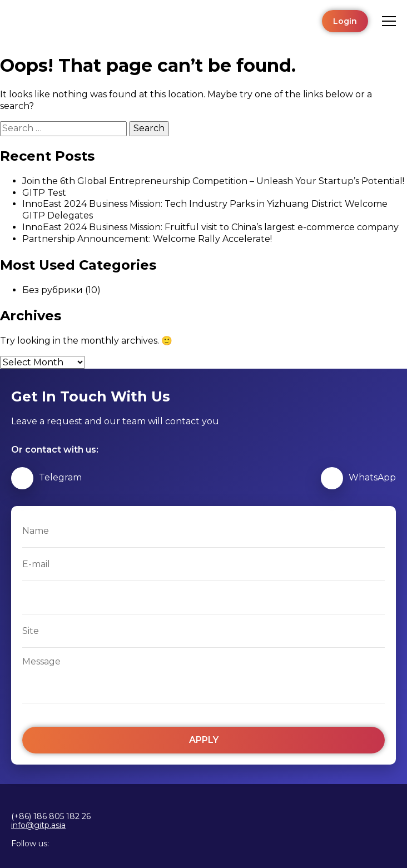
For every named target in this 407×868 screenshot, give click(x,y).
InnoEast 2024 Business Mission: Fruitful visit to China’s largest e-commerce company (210, 227)
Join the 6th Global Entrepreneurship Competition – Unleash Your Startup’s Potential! (213, 181)
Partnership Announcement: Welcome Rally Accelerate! (147, 239)
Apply (204, 740)
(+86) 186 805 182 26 (51, 816)
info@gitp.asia (38, 825)
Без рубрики (53, 290)
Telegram (46, 478)
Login (345, 21)
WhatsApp (358, 478)
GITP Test (44, 193)
